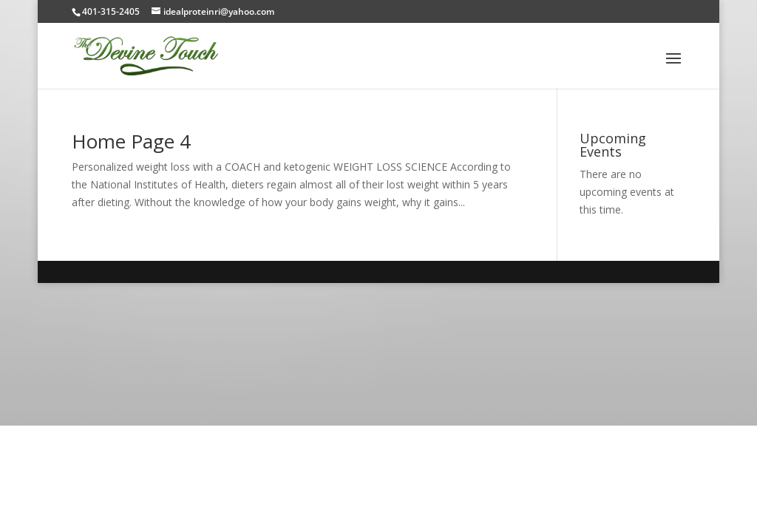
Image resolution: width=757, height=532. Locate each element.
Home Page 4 (131, 141)
